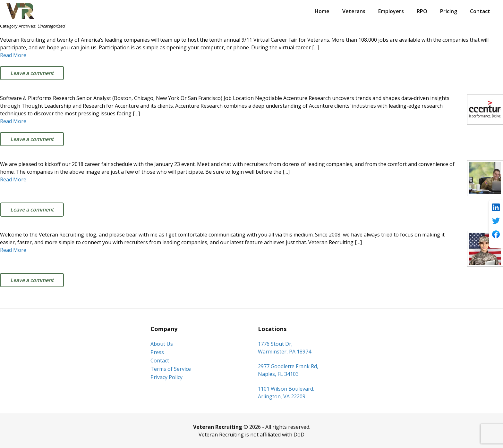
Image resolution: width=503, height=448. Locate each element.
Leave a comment (32, 73)
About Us (162, 344)
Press (157, 352)
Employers (391, 11)
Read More (13, 55)
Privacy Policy (166, 377)
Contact (480, 11)
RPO (422, 11)
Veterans (354, 11)
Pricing (449, 11)
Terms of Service (171, 369)
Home (322, 11)
